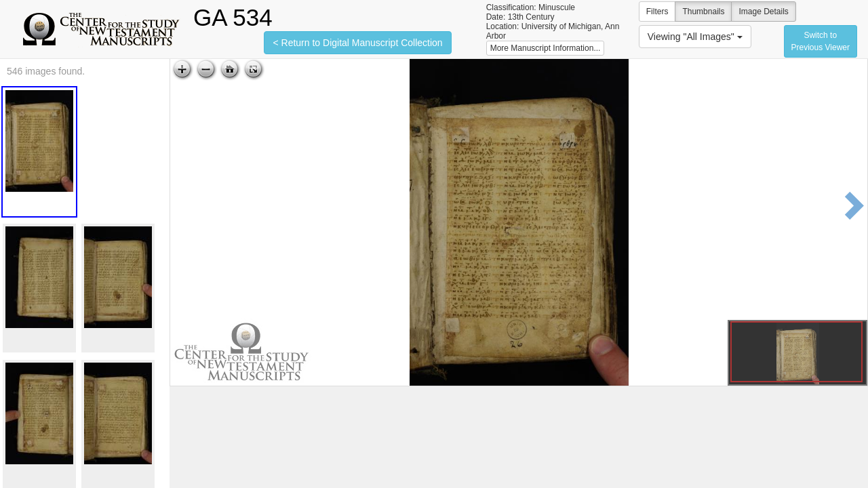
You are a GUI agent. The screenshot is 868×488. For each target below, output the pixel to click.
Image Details (763, 12)
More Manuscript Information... (546, 48)
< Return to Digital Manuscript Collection (357, 43)
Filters (657, 12)
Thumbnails (703, 12)
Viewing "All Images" (695, 37)
